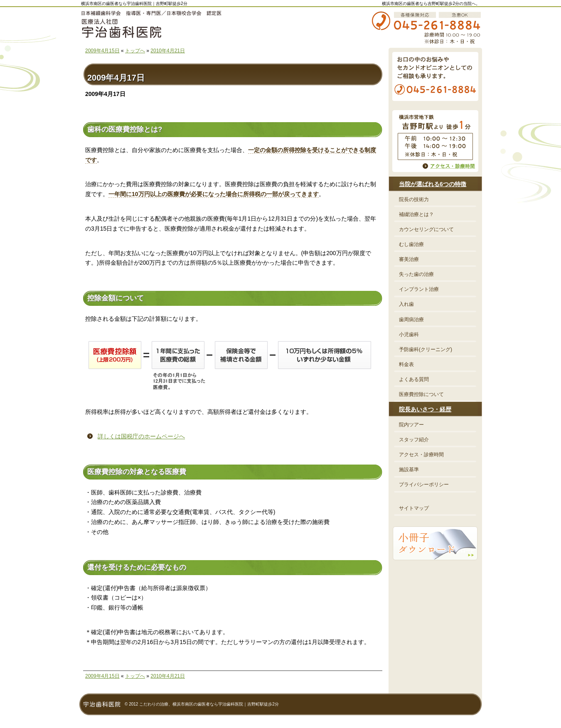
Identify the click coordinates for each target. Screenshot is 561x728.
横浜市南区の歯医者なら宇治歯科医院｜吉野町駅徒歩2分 (134, 4)
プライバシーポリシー (424, 485)
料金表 (406, 364)
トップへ (135, 51)
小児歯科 (409, 334)
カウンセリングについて (426, 229)
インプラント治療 (419, 289)
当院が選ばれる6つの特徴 (433, 184)
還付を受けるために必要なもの (137, 567)
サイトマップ (414, 508)
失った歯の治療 (416, 274)
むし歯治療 (411, 244)
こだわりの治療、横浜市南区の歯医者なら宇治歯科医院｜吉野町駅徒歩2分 (209, 704)
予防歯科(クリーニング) (426, 349)
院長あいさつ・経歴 (425, 409)
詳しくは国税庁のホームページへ (141, 436)
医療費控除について (421, 394)
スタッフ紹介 (414, 440)
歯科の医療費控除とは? (125, 129)
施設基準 (409, 470)
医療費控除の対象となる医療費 (137, 472)
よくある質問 (414, 379)
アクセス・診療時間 (421, 455)
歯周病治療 (411, 320)
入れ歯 (406, 304)
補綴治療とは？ (416, 214)
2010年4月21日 (168, 51)
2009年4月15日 (102, 51)
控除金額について (116, 298)
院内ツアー (411, 425)
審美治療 (409, 259)
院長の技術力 (414, 199)
